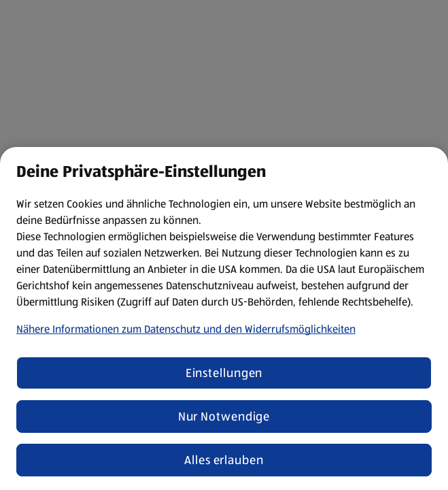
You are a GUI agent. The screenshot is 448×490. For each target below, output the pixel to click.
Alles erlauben (224, 460)
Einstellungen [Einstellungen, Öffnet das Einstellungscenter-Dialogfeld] (224, 373)
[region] (224, 318)
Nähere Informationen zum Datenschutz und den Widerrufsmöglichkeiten (186, 329)
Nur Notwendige (224, 416)
